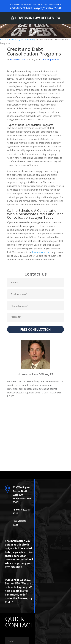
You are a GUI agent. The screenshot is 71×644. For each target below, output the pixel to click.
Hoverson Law (17, 59)
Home (3, 39)
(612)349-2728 (51, 8)
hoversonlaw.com (41, 252)
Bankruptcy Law (51, 59)
